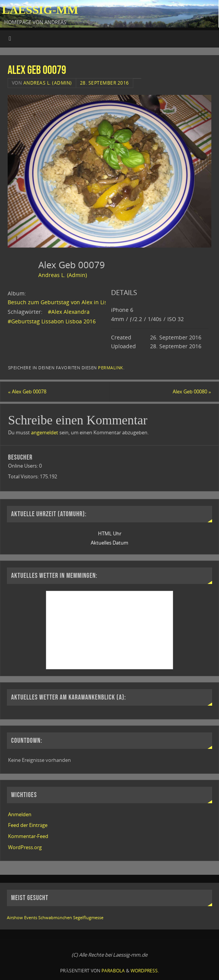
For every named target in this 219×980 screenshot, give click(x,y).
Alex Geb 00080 (192, 391)
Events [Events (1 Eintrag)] (31, 918)
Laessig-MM (40, 10)
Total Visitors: (24, 476)
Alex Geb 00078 (27, 391)
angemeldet (45, 432)
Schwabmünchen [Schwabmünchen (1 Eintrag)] (55, 918)
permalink (111, 368)
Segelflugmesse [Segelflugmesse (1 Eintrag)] (88, 918)
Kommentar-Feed (28, 836)
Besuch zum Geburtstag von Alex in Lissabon (65, 302)
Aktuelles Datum (109, 543)
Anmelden (20, 814)
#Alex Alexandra (69, 312)
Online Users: (24, 466)
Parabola (113, 971)
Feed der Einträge (28, 825)
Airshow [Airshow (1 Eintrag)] (15, 918)
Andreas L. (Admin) (48, 83)
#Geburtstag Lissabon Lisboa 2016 (52, 321)
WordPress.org (25, 847)
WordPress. (145, 971)
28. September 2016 (105, 83)
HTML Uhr (110, 533)
